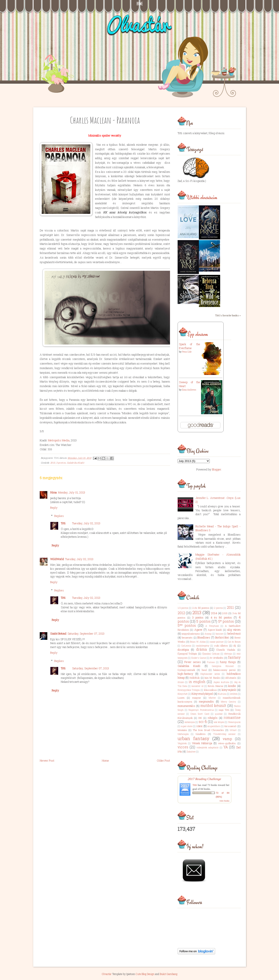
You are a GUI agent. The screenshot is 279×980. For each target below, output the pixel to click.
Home (140, 4)
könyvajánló (229, 690)
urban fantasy (193, 738)
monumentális (186, 706)
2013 (53, 463)
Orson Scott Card (200, 714)
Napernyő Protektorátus (201, 710)
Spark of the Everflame (190, 346)
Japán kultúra (221, 682)
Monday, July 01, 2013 (72, 492)
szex (199, 726)
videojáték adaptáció (207, 747)
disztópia (183, 650)
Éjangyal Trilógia (187, 654)
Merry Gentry (228, 702)
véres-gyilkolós (227, 743)
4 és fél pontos (221, 617)
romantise (232, 718)
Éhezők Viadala (226, 650)
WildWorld (57, 559)
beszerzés (187, 638)
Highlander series (210, 674)
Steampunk (234, 722)
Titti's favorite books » (228, 315)
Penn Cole (187, 352)
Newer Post (47, 761)
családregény (203, 646)
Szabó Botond (58, 634)
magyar (197, 698)
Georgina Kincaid (223, 666)
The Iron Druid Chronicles (208, 730)
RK (200, 718)
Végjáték (182, 743)
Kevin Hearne (215, 686)
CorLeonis (186, 646)
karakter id (197, 686)
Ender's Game (199, 658)
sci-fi (203, 722)
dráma (201, 649)
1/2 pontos (183, 608)
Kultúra (222, 694)
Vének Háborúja (202, 743)
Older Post (163, 761)
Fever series (193, 662)
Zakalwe (191, 752)
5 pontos (203, 621)
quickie (219, 714)
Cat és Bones (234, 642)
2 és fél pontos (201, 608)
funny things (228, 662)
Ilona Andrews (189, 390)
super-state (187, 726)
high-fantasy (185, 674)
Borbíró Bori (222, 637)
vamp (227, 739)
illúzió (181, 682)
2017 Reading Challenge (205, 779)
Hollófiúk (195, 678)
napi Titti (224, 710)
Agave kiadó (215, 630)
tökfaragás (183, 734)
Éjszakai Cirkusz (211, 654)
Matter (212, 698)
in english (197, 682)
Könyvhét (183, 694)
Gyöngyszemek (186, 670)
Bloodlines (204, 637)
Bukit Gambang (169, 974)
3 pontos (61, 463)
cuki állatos (221, 646)
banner (219, 634)
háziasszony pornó (224, 670)
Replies (59, 516)
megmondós (206, 701)
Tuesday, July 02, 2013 (86, 523)
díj (235, 646)
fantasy (234, 657)
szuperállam (214, 726)
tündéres (201, 734)
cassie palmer (217, 642)
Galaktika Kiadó (76, 463)
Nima (53, 492)
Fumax (211, 662)
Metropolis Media (59, 440)
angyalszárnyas (191, 634)
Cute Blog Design (145, 974)
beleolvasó (234, 634)
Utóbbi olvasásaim (202, 197)
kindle (232, 686)
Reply (54, 508)
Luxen (181, 698)
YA (226, 747)
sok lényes (219, 722)
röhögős (213, 718)
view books (225, 801)
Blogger (216, 469)
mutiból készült (213, 706)
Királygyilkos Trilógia (189, 690)
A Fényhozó (212, 626)
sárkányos (190, 722)
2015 (225, 613)
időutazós (231, 678)
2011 (230, 607)
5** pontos (187, 625)
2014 (214, 613)
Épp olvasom (198, 334)
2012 (181, 613)
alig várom (234, 630)
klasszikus (210, 690)
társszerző (230, 726)
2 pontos (218, 608)
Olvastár (107, 974)
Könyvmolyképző (202, 694)
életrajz (228, 654)
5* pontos (226, 621)
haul (204, 670)
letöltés (234, 694)
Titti (63, 523)
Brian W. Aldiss (198, 642)
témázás (182, 730)
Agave (198, 630)
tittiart (233, 730)
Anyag (208, 634)
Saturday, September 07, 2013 (86, 634)
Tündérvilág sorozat (224, 734)
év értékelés (217, 658)
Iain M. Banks (212, 678)
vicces (183, 747)
